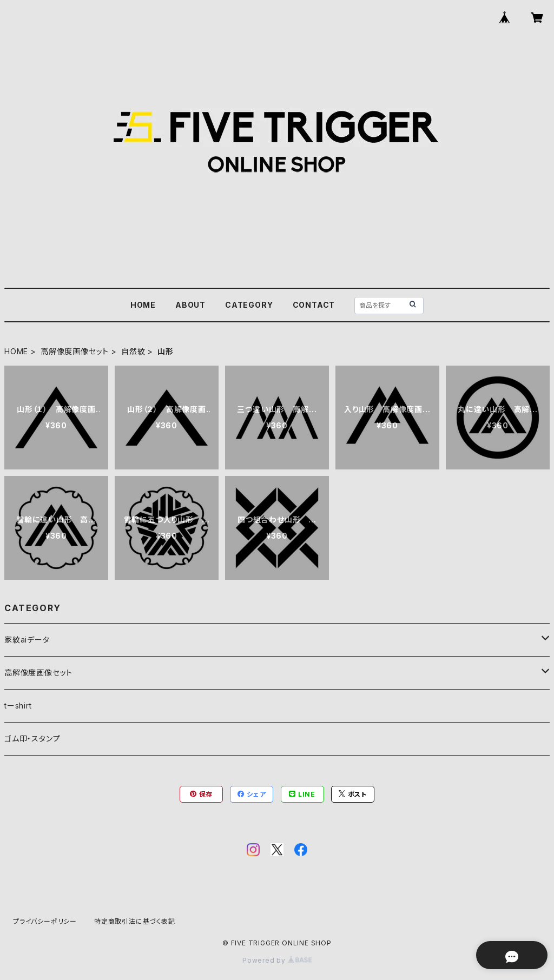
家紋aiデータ (27, 640)
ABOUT (190, 305)
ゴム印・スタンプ (32, 739)
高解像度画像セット (75, 351)
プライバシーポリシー (45, 921)
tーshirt (18, 706)
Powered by (277, 960)
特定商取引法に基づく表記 (135, 921)
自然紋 (133, 351)
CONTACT (314, 305)
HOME (143, 305)
